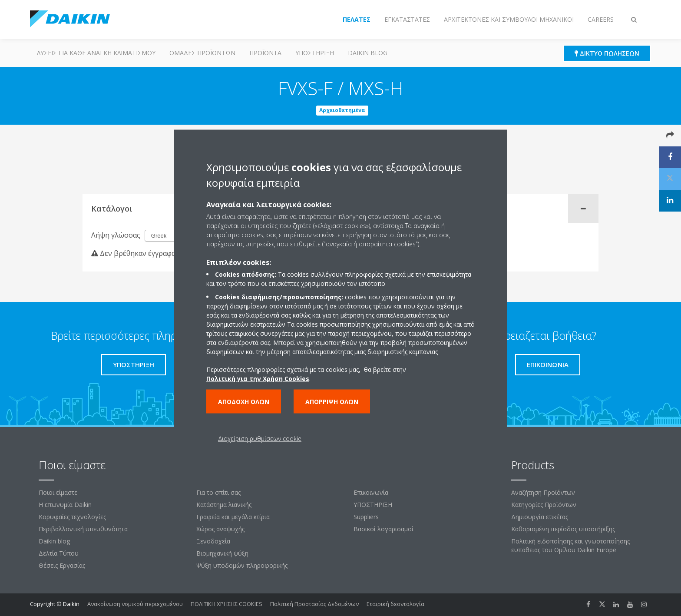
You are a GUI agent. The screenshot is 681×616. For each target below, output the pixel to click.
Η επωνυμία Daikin (65, 505)
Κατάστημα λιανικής (224, 505)
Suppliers (366, 517)
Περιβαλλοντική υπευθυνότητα (83, 529)
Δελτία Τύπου (59, 553)
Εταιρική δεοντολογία (395, 604)
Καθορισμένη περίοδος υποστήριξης (563, 529)
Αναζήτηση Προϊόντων (543, 492)
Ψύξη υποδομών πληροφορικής (242, 565)
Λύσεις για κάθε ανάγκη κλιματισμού (96, 53)
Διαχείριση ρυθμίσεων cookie (260, 439)
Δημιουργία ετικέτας (540, 517)
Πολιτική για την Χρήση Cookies (258, 379)
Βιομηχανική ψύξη (222, 553)
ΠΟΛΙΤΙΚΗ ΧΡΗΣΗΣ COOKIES (226, 604)
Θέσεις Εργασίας (62, 565)
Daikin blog (368, 53)
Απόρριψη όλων (332, 402)
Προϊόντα (265, 53)
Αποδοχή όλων (244, 402)
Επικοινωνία (371, 492)
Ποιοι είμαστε (58, 492)
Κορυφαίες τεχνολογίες (72, 517)
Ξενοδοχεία (213, 541)
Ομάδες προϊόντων (202, 53)
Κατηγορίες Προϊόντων (544, 505)
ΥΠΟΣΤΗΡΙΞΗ (315, 53)
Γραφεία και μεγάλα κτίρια (233, 517)
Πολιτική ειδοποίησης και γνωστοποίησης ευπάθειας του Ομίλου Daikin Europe (570, 545)
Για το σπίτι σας (218, 492)
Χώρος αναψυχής (220, 529)
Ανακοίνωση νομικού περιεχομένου (135, 604)
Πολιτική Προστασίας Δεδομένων (314, 604)
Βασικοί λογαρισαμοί (383, 529)
